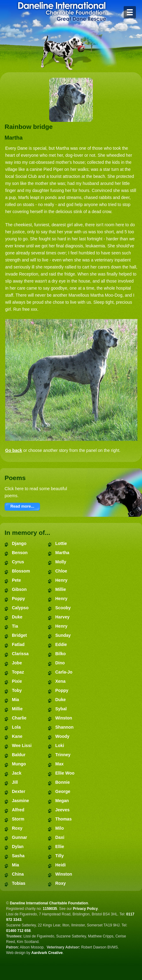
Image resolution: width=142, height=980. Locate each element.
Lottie (61, 543)
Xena (60, 681)
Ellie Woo (65, 773)
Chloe (61, 571)
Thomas (64, 819)
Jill (15, 782)
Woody (62, 736)
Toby (17, 690)
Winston (64, 718)
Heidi (60, 865)
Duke (17, 617)
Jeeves (62, 810)
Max (59, 764)
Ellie (60, 847)
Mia (15, 700)
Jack (17, 773)
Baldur (19, 755)
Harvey (62, 617)
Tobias (19, 883)
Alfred (18, 810)
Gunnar (20, 837)
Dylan (18, 847)
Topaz (18, 672)
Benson (20, 553)
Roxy (17, 828)
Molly (61, 562)
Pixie (17, 681)
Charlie (19, 718)
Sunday (63, 635)
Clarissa (20, 654)
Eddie (61, 644)
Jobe (17, 663)
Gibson (19, 589)
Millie (17, 709)
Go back (14, 450)
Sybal (61, 709)
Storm (18, 819)
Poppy (18, 599)
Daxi (60, 837)
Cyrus (18, 562)
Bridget (19, 635)
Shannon (64, 727)
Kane (17, 736)
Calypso (20, 608)
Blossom (21, 571)
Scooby (63, 608)
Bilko (60, 654)
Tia (15, 626)
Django (19, 543)
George (63, 791)
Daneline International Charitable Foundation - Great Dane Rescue (62, 11)
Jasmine (20, 801)
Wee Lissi (22, 745)
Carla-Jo (64, 672)
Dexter (19, 791)
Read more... (22, 506)
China (18, 874)
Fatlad (18, 644)
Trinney (63, 755)
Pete (16, 580)
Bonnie (62, 782)
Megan (62, 801)
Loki (60, 745)
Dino (60, 663)
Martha (62, 553)
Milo (60, 828)
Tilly (60, 856)
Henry (61, 580)
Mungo (19, 764)
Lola (16, 727)
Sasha (18, 856)
